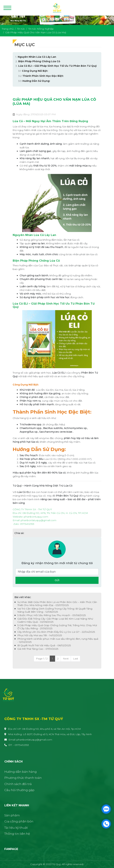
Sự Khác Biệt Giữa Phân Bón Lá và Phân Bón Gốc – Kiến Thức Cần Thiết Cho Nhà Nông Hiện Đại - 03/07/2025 (57, 604)
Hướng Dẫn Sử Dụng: (36, 81)
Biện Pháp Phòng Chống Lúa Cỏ (39, 61)
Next (66, 659)
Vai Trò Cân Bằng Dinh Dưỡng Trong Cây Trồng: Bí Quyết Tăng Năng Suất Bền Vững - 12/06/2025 (55, 610)
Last (76, 659)
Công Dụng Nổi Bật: (35, 71)
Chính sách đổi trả (18, 784)
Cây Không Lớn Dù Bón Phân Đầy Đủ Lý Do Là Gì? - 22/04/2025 (56, 632)
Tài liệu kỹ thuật (16, 828)
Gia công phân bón (19, 821)
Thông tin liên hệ (17, 834)
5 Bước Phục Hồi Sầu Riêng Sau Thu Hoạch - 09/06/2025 (52, 615)
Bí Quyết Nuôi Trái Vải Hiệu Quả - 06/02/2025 (44, 645)
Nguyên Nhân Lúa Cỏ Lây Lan (37, 57)
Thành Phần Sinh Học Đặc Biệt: (43, 76)
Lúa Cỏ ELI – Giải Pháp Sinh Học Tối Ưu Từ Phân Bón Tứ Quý (57, 66)
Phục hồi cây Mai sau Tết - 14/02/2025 (40, 635)
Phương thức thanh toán (23, 778)
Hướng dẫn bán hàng (21, 772)
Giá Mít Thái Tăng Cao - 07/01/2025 (38, 649)
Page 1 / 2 (42, 659)
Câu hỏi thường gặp (19, 790)
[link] (36, 517)
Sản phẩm (12, 815)
